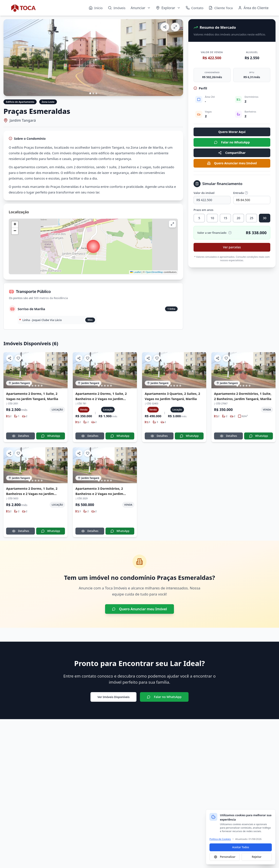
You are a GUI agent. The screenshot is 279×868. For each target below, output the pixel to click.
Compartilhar (232, 153)
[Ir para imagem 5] (42, 386)
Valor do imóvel (204, 193)
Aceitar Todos (241, 847)
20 (238, 218)
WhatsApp (51, 436)
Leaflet (135, 272)
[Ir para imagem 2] (93, 93)
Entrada (241, 193)
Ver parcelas (232, 247)
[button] (93, 246)
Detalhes (21, 436)
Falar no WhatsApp (232, 142)
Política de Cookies (220, 839)
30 (265, 218)
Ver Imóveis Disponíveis (113, 697)
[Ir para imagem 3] (96, 93)
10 (212, 218)
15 (225, 218)
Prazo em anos (203, 210)
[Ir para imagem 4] (39, 386)
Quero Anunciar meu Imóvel (232, 163)
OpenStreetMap (154, 272)
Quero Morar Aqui (232, 132)
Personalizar (225, 857)
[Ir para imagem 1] (90, 93)
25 (252, 218)
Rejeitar (257, 857)
